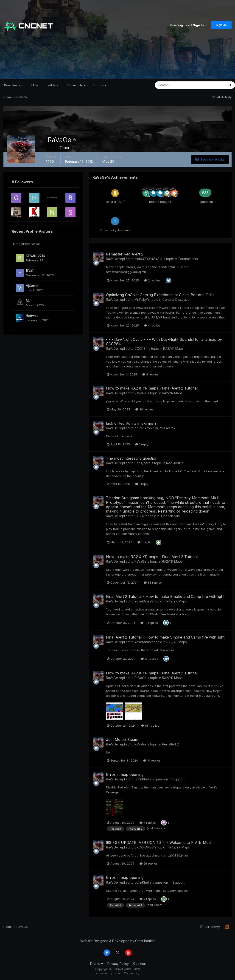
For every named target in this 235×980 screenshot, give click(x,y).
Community (76, 85)
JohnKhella (143, 779)
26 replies (149, 863)
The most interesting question (132, 458)
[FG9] (30, 271)
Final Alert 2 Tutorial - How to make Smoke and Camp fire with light (165, 596)
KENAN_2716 (35, 256)
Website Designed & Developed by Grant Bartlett (117, 941)
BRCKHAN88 (144, 847)
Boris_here (143, 463)
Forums (100, 85)
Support (178, 779)
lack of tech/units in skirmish (131, 423)
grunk (139, 428)
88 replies (144, 409)
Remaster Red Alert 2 (125, 254)
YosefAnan (143, 601)
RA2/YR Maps (173, 348)
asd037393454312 (148, 259)
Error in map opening (125, 774)
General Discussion (177, 299)
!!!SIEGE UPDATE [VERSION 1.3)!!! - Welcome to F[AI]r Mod (158, 842)
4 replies (152, 325)
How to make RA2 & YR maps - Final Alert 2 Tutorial (152, 388)
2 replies (152, 280)
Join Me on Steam (122, 739)
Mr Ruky (141, 299)
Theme (96, 964)
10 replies (149, 623)
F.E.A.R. (140, 516)
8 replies (150, 374)
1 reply (142, 444)
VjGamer (32, 286)
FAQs (35, 85)
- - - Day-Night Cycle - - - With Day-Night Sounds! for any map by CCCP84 (164, 342)
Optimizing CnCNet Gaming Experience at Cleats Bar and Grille (160, 295)
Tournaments (188, 259)
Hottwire (32, 316)
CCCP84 (141, 348)
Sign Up (221, 25)
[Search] (175, 85)
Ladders (52, 85)
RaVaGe (112, 259)
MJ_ (29, 301)
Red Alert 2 (167, 428)
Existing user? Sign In (189, 25)
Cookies (139, 964)
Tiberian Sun (170, 516)
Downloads (13, 85)
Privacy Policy (118, 964)
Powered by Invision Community (117, 973)
